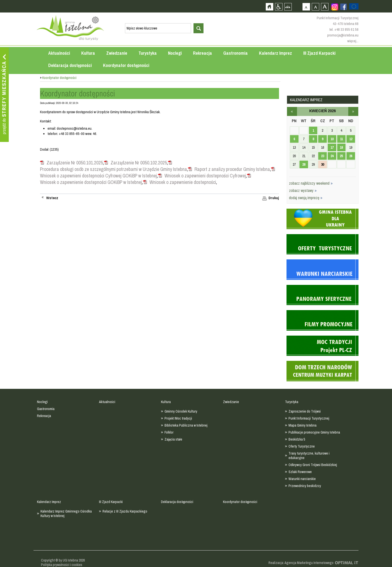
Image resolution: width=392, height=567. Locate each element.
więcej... (353, 41)
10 (332, 139)
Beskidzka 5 (297, 439)
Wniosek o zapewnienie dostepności (183, 182)
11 (341, 139)
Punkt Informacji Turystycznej (309, 418)
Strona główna (269, 7)
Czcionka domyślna (306, 7)
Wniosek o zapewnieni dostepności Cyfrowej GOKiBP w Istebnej (98, 176)
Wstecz (52, 198)
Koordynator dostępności (126, 65)
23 (322, 156)
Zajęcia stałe (173, 439)
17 (332, 147)
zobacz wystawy (303, 190)
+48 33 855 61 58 (346, 29)
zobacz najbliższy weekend (311, 183)
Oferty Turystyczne (302, 446)
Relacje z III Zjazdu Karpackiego (125, 511)
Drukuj (274, 198)
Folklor (169, 432)
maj (353, 111)
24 (332, 156)
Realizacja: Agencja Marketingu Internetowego (301, 563)
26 (351, 156)
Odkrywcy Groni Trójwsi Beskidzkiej (313, 465)
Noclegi (175, 53)
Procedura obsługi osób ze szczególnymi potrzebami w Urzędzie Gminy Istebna (113, 169)
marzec (292, 111)
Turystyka (148, 53)
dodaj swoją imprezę (306, 198)
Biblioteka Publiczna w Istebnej (186, 425)
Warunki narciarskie (302, 479)
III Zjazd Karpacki (319, 53)
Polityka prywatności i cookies (62, 565)
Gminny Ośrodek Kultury (181, 411)
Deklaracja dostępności (70, 65)
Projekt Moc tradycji (178, 418)
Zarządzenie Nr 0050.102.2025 (139, 163)
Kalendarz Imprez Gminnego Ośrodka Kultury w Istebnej (66, 514)
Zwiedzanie (117, 53)
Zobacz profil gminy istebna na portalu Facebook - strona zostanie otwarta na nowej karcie (343, 7)
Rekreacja (202, 53)
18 (341, 147)
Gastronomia (235, 53)
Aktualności (59, 53)
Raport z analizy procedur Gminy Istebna (232, 169)
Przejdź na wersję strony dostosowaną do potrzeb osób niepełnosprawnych (279, 7)
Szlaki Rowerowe (300, 472)
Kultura (88, 53)
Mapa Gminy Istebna (302, 425)
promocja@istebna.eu (343, 35)
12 (351, 139)
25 (341, 156)
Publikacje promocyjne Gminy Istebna (314, 432)
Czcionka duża (325, 7)
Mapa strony (288, 7)
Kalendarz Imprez (275, 53)
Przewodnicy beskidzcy (305, 486)
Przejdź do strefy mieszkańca (4, 95)
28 (304, 164)
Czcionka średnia (315, 7)
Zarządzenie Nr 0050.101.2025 (75, 163)
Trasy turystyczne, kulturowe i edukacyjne (309, 456)
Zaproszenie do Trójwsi (305, 411)
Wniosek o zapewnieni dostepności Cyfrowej (205, 176)
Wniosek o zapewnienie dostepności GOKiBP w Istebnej (91, 182)
